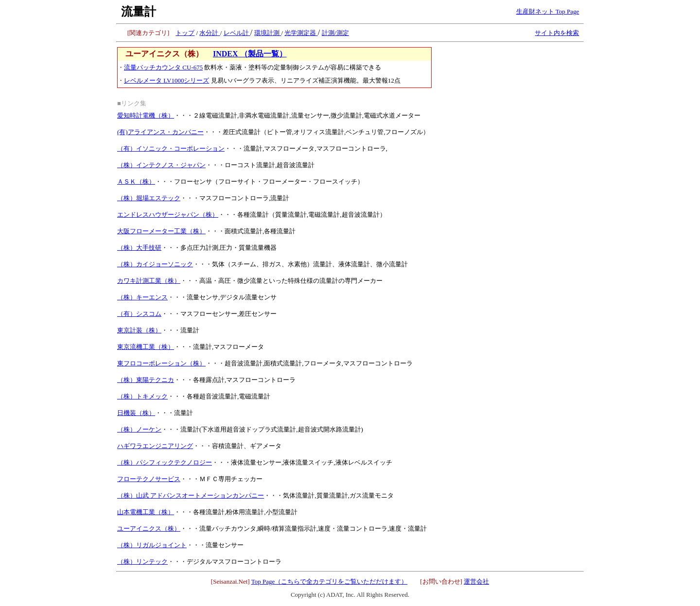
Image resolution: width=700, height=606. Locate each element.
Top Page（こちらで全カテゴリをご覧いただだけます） (330, 581)
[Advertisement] (510, 108)
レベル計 (237, 33)
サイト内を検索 (557, 33)
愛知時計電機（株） (146, 115)
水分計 (210, 33)
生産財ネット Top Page (548, 11)
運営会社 (476, 581)
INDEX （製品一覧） (250, 54)
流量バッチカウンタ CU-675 (163, 67)
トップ (185, 33)
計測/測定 (335, 33)
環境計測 (268, 33)
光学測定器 (301, 33)
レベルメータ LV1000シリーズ (166, 80)
